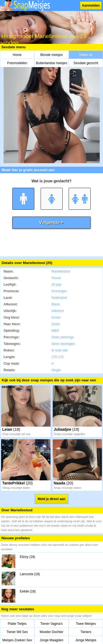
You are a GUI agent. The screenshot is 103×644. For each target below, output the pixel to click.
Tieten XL (86, 55)
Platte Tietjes (17, 624)
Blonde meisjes (51, 55)
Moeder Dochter (51, 632)
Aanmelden (91, 5)
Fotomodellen (17, 63)
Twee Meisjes (86, 624)
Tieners (86, 632)
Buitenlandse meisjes (51, 63)
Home (17, 55)
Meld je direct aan (51, 499)
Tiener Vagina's (52, 624)
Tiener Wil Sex (17, 632)
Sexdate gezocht (86, 63)
